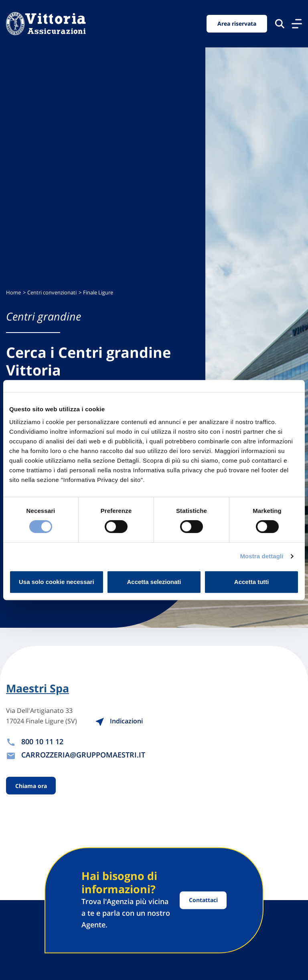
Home (13, 293)
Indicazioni (119, 721)
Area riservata (237, 23)
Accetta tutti (252, 582)
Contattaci (203, 900)
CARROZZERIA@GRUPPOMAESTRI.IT (83, 755)
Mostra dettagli (261, 556)
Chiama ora (31, 786)
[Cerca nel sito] (280, 23)
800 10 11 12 (42, 741)
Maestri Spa (37, 688)
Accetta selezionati (154, 582)
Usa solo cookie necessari (57, 582)
